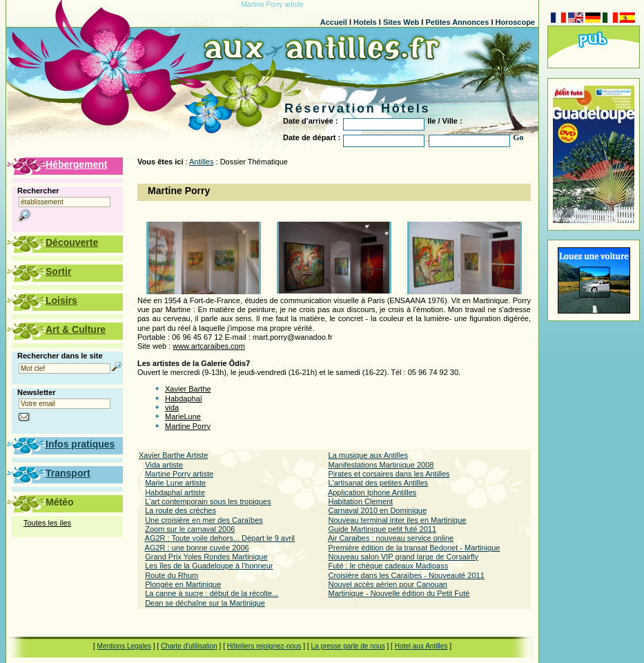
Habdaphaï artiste (175, 492)
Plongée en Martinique (183, 584)
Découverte (72, 242)
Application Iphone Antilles (372, 492)
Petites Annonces (457, 22)
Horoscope (515, 22)
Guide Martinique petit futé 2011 (383, 529)
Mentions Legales (124, 646)
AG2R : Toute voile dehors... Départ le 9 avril (220, 538)
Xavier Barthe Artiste (173, 455)
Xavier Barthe (188, 389)
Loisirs (61, 300)
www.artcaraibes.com (209, 346)
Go (518, 137)
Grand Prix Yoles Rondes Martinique (206, 557)
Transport (68, 473)
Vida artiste (164, 465)
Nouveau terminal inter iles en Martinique (398, 520)
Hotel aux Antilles (421, 646)
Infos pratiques (80, 444)
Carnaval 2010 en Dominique (378, 510)
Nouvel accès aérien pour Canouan (388, 584)
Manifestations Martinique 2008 (381, 465)
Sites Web (401, 22)
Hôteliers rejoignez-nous (264, 646)
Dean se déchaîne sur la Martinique (205, 603)
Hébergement (76, 164)
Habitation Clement (361, 501)
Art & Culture (76, 329)
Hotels (365, 22)
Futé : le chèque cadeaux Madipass (389, 566)
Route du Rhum (172, 575)
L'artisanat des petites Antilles (379, 483)
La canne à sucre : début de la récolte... (212, 593)
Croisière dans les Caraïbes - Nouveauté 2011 (407, 575)
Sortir (58, 271)
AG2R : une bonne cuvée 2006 (197, 548)
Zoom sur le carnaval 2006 (190, 529)
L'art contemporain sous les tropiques (208, 501)
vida (172, 407)
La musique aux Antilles (369, 455)
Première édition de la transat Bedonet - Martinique (414, 548)
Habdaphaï (184, 398)
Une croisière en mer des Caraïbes (204, 520)
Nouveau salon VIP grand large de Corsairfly (403, 557)
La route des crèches (180, 510)
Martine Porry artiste (179, 474)
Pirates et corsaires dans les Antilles (389, 474)
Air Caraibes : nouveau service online (391, 538)
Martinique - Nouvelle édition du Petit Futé (399, 593)
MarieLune (183, 416)
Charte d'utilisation (189, 646)
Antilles (201, 162)
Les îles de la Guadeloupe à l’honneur (209, 566)
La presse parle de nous (348, 646)
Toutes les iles (47, 523)
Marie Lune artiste (175, 483)
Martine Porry (188, 426)
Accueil (334, 22)
